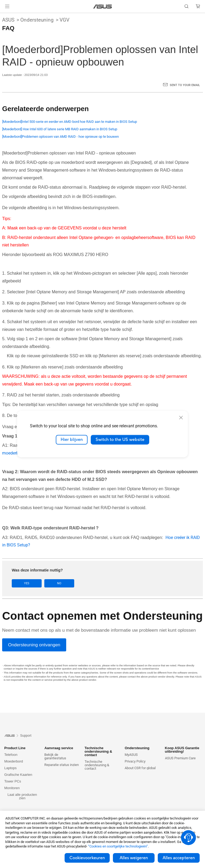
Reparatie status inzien (62, 765)
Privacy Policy (135, 761)
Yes (27, 583)
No (59, 583)
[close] (181, 417)
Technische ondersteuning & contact (97, 765)
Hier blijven (72, 440)
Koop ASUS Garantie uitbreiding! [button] (182, 750)
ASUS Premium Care (180, 758)
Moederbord (14, 761)
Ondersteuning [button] (137, 748)
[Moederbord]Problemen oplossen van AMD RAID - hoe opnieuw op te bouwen (60, 137)
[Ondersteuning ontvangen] (34, 645)
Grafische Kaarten (18, 775)
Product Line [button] (15, 748)
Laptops (10, 768)
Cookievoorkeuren (87, 858)
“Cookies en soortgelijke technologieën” (118, 846)
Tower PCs (13, 781)
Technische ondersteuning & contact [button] (98, 751)
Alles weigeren (134, 858)
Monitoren (12, 788)
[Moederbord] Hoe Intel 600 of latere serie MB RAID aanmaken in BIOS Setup (60, 129)
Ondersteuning (37, 20)
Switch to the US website (120, 440)
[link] (103, 7)
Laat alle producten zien (22, 796)
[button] (7, 6)
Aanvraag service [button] (59, 748)
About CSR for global (140, 768)
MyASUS (131, 755)
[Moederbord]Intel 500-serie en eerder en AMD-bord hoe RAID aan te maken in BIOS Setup (70, 122)
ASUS (8, 20)
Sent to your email (185, 85)
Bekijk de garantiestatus (55, 756)
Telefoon (11, 755)
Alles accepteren (179, 858)
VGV (64, 20)
